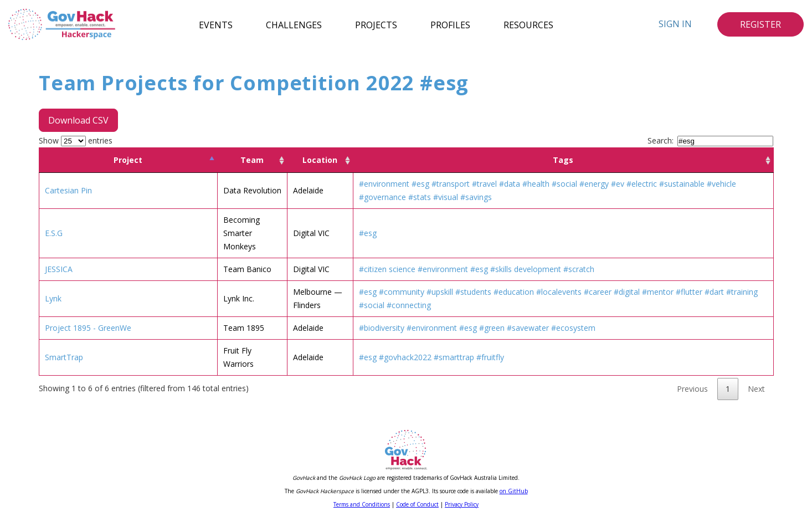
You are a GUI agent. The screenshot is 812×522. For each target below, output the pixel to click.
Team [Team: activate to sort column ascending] (252, 160)
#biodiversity (382, 328)
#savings (476, 197)
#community (402, 292)
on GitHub (514, 491)
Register (760, 24)
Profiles (450, 24)
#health (536, 184)
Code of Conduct (417, 504)
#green (492, 328)
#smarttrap (454, 357)
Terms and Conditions (362, 504)
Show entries (76, 140)
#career (598, 292)
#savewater (528, 328)
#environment (384, 184)
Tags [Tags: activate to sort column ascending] (563, 160)
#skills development (526, 269)
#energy (594, 184)
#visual (446, 197)
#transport (451, 184)
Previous (692, 389)
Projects (376, 24)
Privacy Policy (462, 504)
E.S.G (54, 233)
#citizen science (387, 269)
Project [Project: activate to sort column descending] (128, 160)
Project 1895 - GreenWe (88, 328)
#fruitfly (490, 357)
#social (564, 184)
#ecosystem (573, 328)
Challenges (294, 24)
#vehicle (721, 184)
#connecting (409, 305)
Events (216, 24)
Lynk (53, 298)
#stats (420, 197)
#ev (618, 184)
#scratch (579, 269)
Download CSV (78, 120)
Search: (710, 140)
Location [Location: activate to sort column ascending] (320, 160)
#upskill (440, 292)
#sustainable (682, 184)
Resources (528, 24)
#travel (484, 184)
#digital (627, 292)
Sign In (675, 24)
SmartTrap (64, 357)
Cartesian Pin (68, 190)
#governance (382, 197)
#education (514, 292)
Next (756, 389)
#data (510, 184)
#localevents (559, 292)
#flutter (689, 292)
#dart (714, 292)
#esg (420, 184)
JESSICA (59, 269)
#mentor (658, 292)
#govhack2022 (405, 357)
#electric (642, 184)
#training (742, 292)
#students (473, 292)
